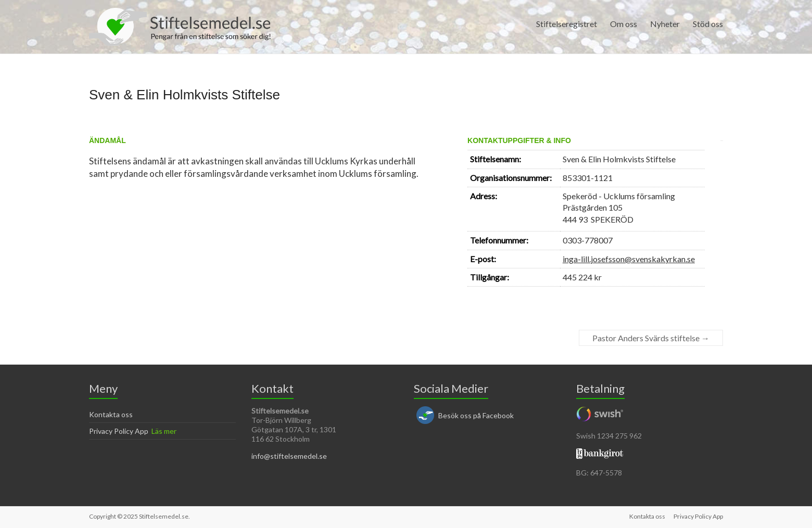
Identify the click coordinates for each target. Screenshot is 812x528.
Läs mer (164, 431)
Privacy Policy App (119, 431)
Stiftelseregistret (567, 24)
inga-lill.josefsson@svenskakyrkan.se (629, 259)
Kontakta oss (111, 414)
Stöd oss (708, 24)
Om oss (624, 24)
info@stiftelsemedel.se (289, 456)
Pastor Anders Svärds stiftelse (651, 338)
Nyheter (665, 24)
